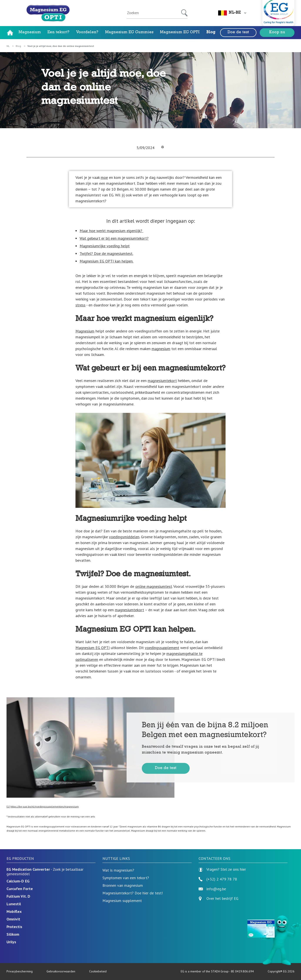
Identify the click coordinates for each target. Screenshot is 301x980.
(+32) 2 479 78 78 (218, 879)
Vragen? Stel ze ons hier (222, 870)
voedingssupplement (162, 648)
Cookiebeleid (98, 971)
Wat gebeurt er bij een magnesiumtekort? (114, 238)
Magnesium (30, 33)
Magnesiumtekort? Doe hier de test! (133, 893)
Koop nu (277, 33)
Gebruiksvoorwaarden (61, 971)
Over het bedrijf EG (222, 899)
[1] (8, 806)
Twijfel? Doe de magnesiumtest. (106, 253)
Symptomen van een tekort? (126, 878)
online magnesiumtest (154, 586)
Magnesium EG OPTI (180, 33)
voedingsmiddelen (124, 537)
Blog (211, 33)
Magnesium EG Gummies (129, 33)
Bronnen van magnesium (123, 885)
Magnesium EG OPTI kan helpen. (106, 261)
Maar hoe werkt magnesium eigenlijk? (111, 231)
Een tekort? (58, 33)
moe (104, 177)
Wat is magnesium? (118, 870)
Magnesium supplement (122, 901)
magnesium (161, 349)
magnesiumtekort (162, 381)
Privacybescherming (20, 971)
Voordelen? (87, 33)
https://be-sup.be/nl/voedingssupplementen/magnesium (45, 806)
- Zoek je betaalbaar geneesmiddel (45, 872)
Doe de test (238, 33)
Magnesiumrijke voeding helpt (105, 246)
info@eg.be (212, 889)
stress (80, 305)
